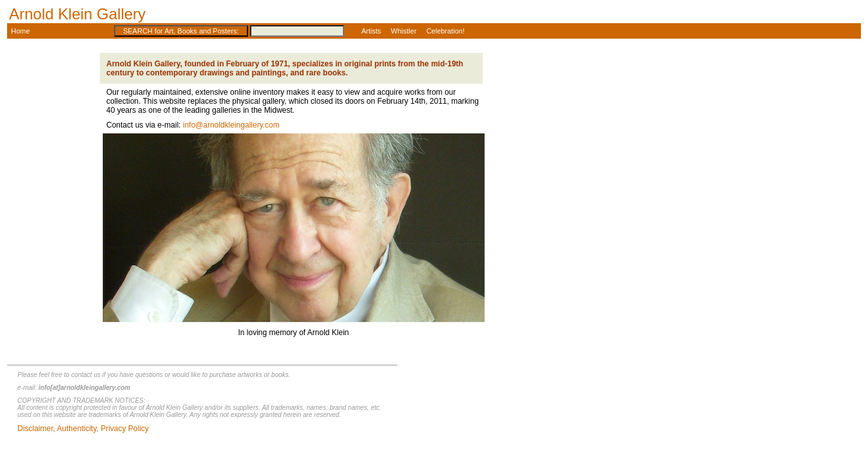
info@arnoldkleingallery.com (231, 125)
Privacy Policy (125, 429)
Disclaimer (35, 429)
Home (19, 31)
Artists (371, 31)
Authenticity (76, 429)
